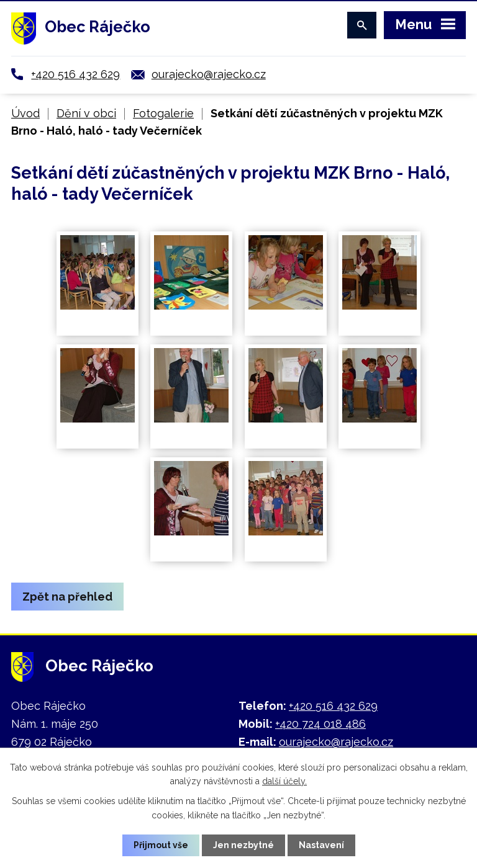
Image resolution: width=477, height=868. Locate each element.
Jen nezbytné (243, 845)
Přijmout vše (161, 845)
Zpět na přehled (67, 597)
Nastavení (321, 845)
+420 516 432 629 (75, 74)
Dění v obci (86, 113)
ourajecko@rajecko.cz (209, 74)
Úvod (25, 113)
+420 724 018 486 (320, 724)
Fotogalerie (163, 113)
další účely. (284, 781)
